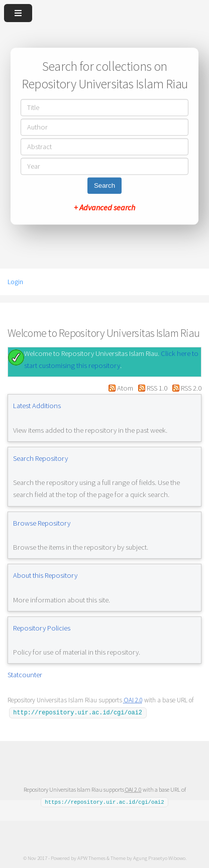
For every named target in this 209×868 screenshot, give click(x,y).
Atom (125, 388)
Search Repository (40, 458)
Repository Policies (42, 628)
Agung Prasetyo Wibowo (159, 857)
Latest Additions (37, 406)
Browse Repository (42, 523)
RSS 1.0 (157, 388)
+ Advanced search (104, 208)
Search (104, 186)
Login (15, 282)
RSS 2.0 (191, 388)
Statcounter (25, 675)
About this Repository (45, 575)
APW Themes (91, 857)
